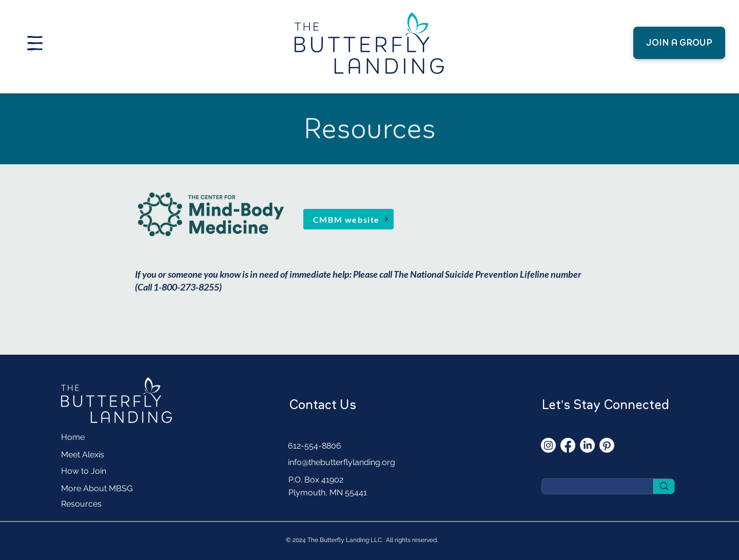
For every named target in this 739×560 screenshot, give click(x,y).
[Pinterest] (607, 445)
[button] (35, 43)
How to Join (84, 471)
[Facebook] (568, 445)
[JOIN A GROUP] (679, 43)
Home (73, 437)
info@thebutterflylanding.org (342, 462)
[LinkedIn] (587, 445)
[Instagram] (548, 445)
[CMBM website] (348, 219)
